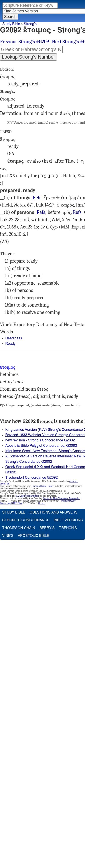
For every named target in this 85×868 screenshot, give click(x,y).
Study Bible (11, 24)
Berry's (47, 528)
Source (42, 503)
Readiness (14, 338)
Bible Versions (68, 520)
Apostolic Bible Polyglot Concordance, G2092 (41, 446)
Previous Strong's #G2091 (25, 42)
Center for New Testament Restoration (62, 498)
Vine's (8, 536)
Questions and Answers (53, 512)
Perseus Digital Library (43, 486)
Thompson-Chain (19, 528)
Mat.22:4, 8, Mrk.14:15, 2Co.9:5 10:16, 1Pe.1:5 (37, 198)
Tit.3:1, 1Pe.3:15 (77, 212)
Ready (10, 344)
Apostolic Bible (33, 536)
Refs (37, 198)
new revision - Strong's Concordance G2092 (40, 440)
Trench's (68, 528)
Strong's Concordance (26, 520)
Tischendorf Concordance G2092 (32, 478)
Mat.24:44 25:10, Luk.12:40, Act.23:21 (41, 212)
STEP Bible (17, 503)
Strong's (30, 24)
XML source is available (28, 496)
